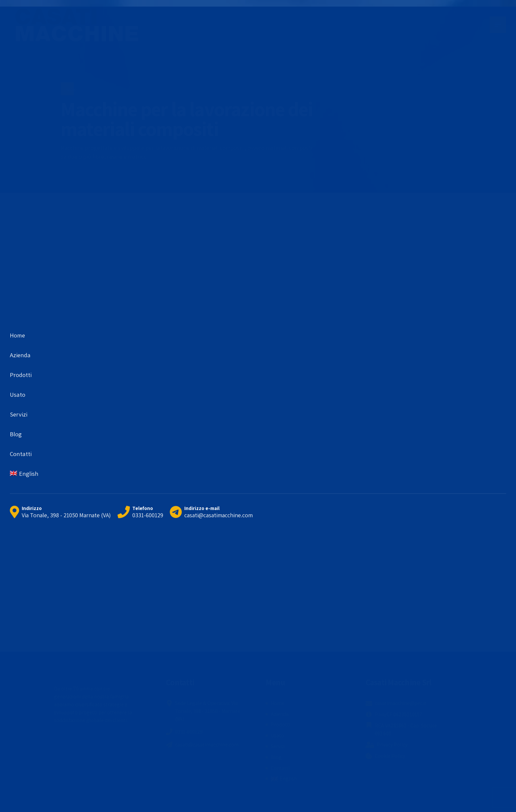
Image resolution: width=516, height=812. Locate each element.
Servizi (278, 746)
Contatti (280, 768)
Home (71, 89)
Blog (276, 757)
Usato (277, 735)
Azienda (280, 714)
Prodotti (281, 725)
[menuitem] (284, 779)
